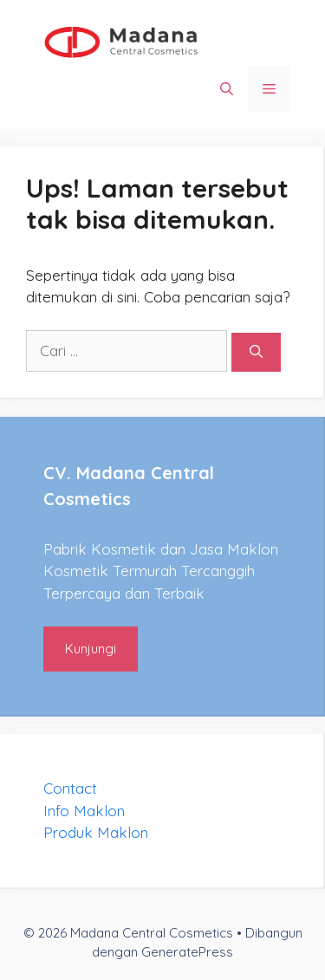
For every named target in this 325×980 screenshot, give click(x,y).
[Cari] (256, 352)
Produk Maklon (96, 832)
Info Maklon (84, 811)
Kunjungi (91, 649)
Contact (70, 788)
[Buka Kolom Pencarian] (227, 89)
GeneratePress (187, 952)
